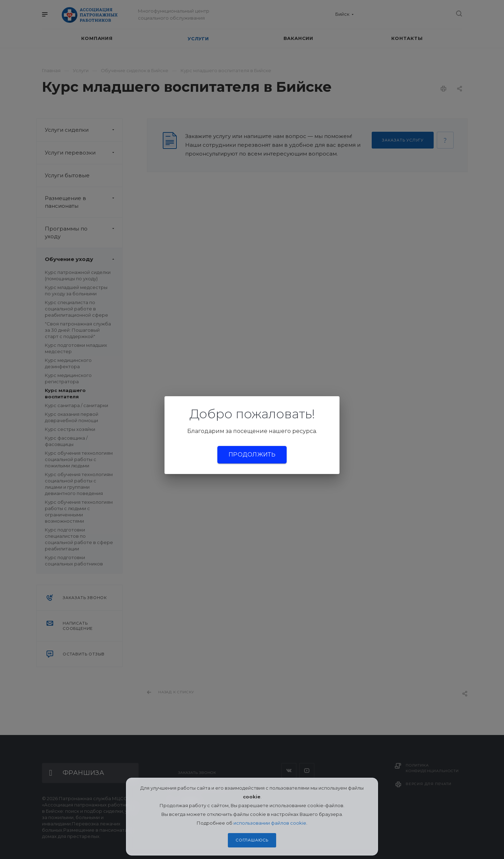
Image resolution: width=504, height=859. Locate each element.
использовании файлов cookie (270, 823)
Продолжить (252, 455)
